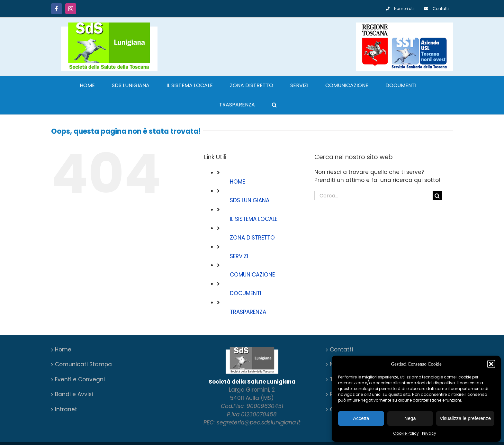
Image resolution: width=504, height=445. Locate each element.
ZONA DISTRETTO (252, 238)
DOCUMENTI (246, 293)
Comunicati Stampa (83, 364)
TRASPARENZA (248, 312)
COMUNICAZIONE (252, 275)
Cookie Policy (406, 433)
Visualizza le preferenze (465, 418)
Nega (410, 418)
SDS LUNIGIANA (250, 200)
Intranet (66, 409)
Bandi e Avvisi (74, 394)
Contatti (341, 350)
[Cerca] (437, 196)
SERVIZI (239, 256)
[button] (491, 364)
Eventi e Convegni (80, 379)
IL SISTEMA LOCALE (254, 219)
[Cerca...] (373, 196)
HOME (237, 182)
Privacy (429, 433)
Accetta (361, 418)
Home (63, 350)
